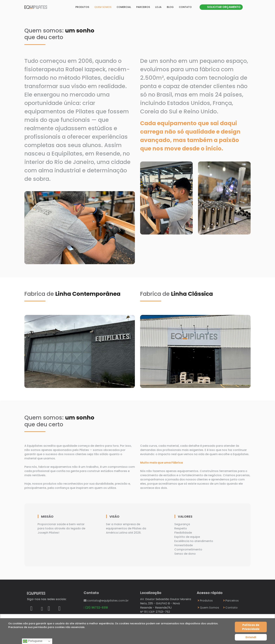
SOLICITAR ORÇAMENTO (224, 7)
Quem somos (103, 7)
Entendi (251, 637)
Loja (158, 7)
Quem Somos (208, 608)
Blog (170, 7)
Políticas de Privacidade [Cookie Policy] (251, 627)
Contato (185, 7)
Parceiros (143, 7)
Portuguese (33, 641)
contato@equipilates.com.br (106, 601)
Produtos (82, 7)
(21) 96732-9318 (96, 608)
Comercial (124, 7)
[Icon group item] (31, 607)
